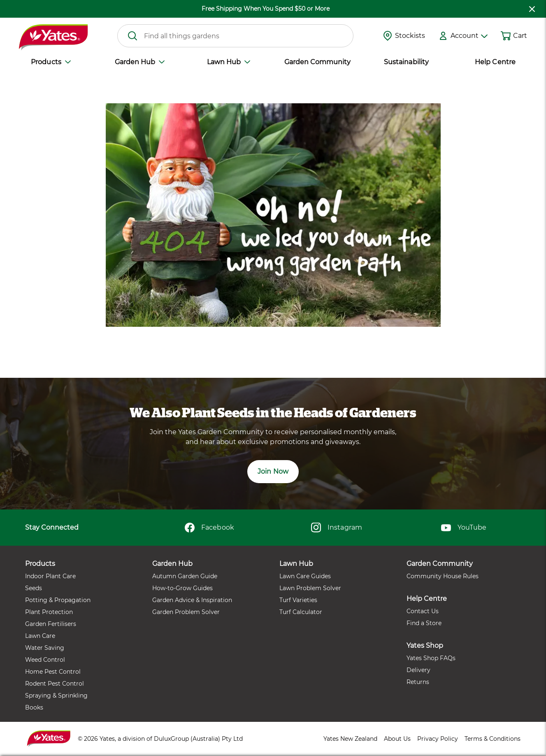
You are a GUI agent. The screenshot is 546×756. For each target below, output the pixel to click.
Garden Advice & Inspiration (192, 600)
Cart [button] (520, 36)
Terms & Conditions (493, 739)
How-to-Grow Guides (182, 588)
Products (51, 62)
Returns (418, 682)
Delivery (418, 670)
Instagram (336, 528)
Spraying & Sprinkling (56, 696)
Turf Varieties (298, 600)
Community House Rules (443, 576)
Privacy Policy (438, 739)
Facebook (209, 528)
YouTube (464, 528)
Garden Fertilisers (51, 624)
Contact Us (423, 611)
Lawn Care (40, 636)
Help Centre (495, 62)
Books (34, 707)
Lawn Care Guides (305, 576)
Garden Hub (140, 62)
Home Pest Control (53, 672)
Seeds (34, 588)
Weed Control (45, 660)
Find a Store (424, 623)
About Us (397, 739)
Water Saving (45, 648)
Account (469, 36)
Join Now (273, 471)
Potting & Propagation (58, 600)
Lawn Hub (229, 62)
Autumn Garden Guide (185, 576)
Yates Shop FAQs (431, 658)
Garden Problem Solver (186, 612)
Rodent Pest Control (55, 684)
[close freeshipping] (532, 9)
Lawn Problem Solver (310, 588)
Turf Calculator (301, 612)
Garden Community (317, 62)
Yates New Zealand (350, 739)
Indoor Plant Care (50, 576)
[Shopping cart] (506, 36)
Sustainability (406, 62)
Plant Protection (49, 612)
